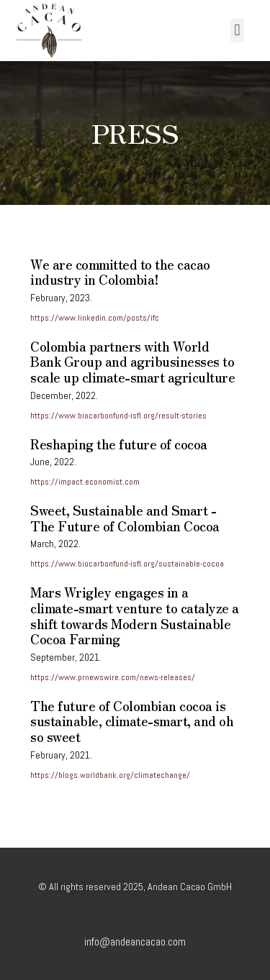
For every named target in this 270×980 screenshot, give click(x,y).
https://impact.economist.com (85, 482)
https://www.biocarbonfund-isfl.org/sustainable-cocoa (127, 564)
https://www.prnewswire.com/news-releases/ (113, 677)
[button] (237, 31)
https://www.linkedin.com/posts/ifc (95, 318)
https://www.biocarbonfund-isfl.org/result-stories (118, 416)
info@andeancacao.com (135, 942)
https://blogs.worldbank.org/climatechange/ (110, 775)
